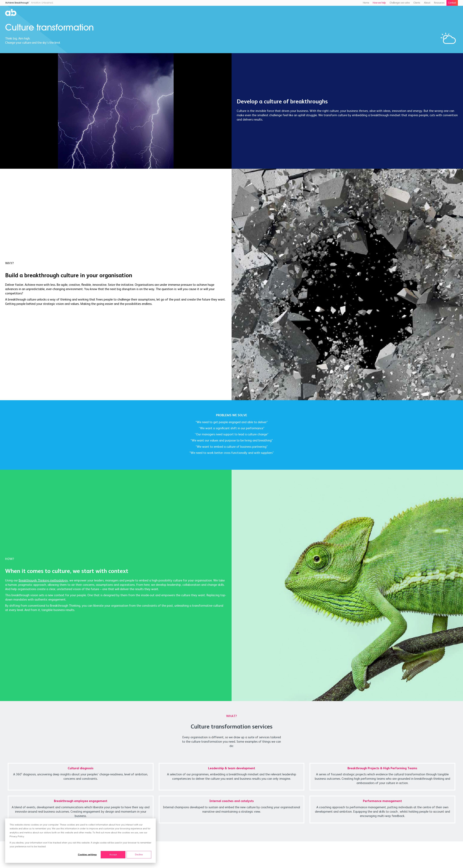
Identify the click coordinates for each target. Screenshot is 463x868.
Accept (113, 855)
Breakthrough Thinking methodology (43, 580)
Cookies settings (87, 855)
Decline (139, 855)
